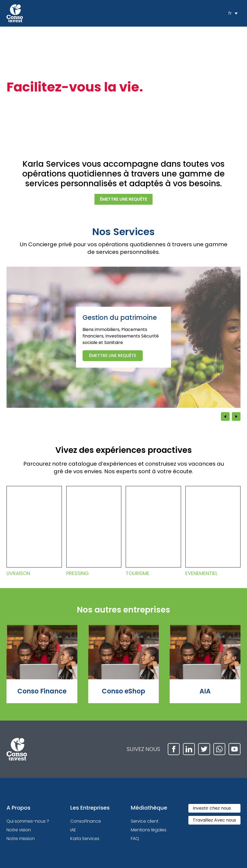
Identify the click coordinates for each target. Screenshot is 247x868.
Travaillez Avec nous (214, 820)
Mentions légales (149, 830)
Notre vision (19, 830)
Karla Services (85, 839)
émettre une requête (123, 199)
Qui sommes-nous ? (28, 821)
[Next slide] (236, 416)
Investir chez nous (212, 808)
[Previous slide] (225, 416)
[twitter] (204, 749)
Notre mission (21, 839)
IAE (73, 830)
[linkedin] (189, 749)
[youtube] (235, 749)
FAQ (135, 839)
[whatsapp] (219, 749)
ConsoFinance (86, 821)
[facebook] (174, 749)
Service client (145, 821)
